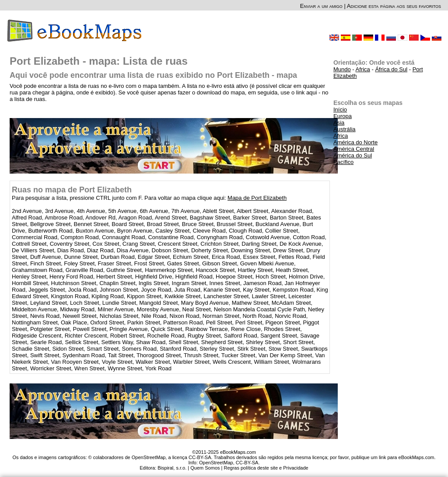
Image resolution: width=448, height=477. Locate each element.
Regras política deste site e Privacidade (266, 468)
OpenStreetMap (216, 463)
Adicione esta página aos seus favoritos (394, 6)
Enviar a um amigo (321, 6)
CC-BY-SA (247, 463)
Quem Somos (205, 468)
